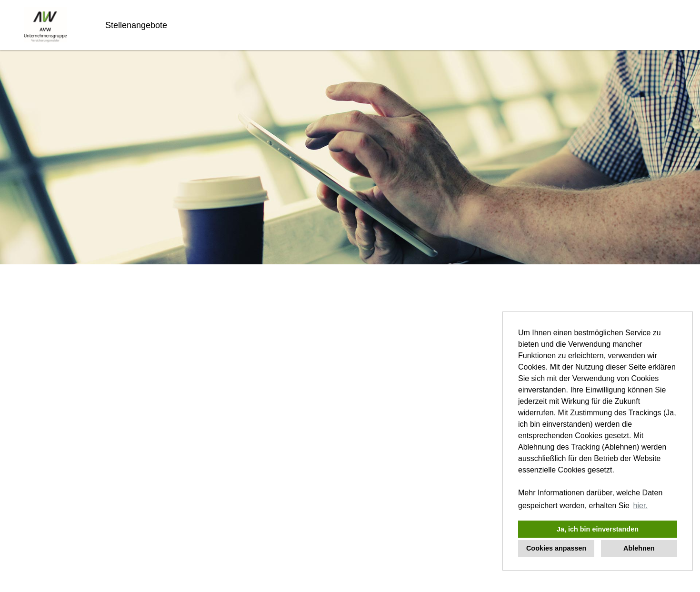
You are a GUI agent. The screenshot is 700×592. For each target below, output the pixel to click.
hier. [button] (640, 506)
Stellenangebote (136, 25)
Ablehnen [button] (639, 548)
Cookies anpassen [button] (556, 548)
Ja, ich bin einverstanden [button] (598, 529)
